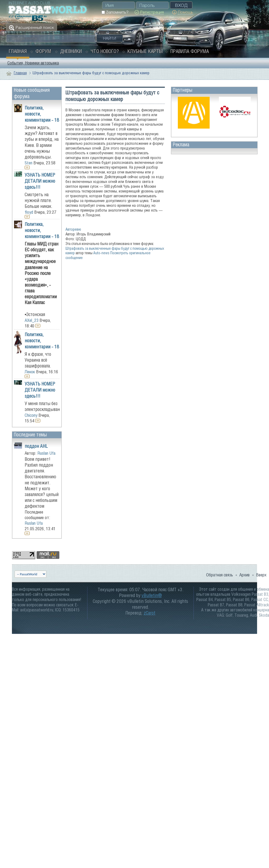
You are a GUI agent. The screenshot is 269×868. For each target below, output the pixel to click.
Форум (43, 51)
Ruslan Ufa (46, 453)
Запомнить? (115, 12)
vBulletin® (152, 595)
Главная (18, 51)
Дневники (71, 51)
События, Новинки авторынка (33, 63)
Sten (28, 163)
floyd (29, 212)
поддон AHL (36, 446)
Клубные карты (145, 51)
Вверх (261, 575)
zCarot (149, 613)
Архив (244, 575)
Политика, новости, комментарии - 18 (42, 114)
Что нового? (105, 51)
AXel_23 (32, 320)
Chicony (31, 415)
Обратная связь (220, 575)
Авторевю (73, 229)
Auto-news (101, 253)
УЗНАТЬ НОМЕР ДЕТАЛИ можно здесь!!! (40, 181)
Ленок (30, 372)
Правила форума (190, 51)
